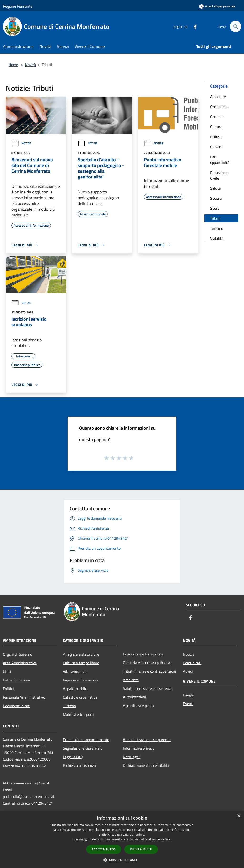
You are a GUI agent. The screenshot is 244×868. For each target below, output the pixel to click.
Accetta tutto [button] (104, 849)
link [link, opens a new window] (168, 839)
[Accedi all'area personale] (217, 6)
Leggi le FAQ (73, 757)
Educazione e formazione (143, 654)
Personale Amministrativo (24, 697)
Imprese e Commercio (80, 680)
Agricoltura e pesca (138, 706)
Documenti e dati (17, 706)
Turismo (217, 228)
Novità (30, 65)
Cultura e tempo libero (81, 663)
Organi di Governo (18, 654)
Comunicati (192, 663)
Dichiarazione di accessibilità (146, 765)
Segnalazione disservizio (83, 748)
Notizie (21, 143)
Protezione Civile (219, 175)
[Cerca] (235, 26)
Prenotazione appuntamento (86, 740)
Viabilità (217, 238)
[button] (122, 860)
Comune (217, 117)
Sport (215, 208)
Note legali (132, 757)
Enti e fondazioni (16, 680)
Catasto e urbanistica (80, 697)
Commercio (219, 107)
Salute (215, 188)
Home (13, 65)
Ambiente (218, 97)
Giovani (216, 147)
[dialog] (122, 839)
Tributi (215, 218)
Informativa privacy (139, 748)
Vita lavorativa (75, 671)
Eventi (188, 704)
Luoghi (188, 695)
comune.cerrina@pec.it (30, 783)
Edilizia (216, 137)
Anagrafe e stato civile (81, 654)
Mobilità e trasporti (78, 714)
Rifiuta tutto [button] (141, 849)
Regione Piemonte (18, 6)
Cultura (216, 127)
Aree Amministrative (20, 663)
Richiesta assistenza (79, 765)
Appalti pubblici (75, 689)
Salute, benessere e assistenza (148, 688)
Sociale (216, 198)
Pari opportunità (220, 160)
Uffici (7, 671)
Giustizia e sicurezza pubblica (147, 663)
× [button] (239, 816)
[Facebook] (193, 26)
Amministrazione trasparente (147, 740)
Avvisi (188, 671)
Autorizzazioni (135, 697)
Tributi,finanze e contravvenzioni (150, 671)
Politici (8, 689)
